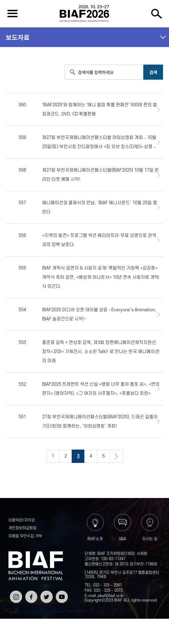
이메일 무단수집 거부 (25, 536)
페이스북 (31, 596)
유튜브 (61, 593)
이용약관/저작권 (22, 520)
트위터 (46, 593)
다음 (116, 456)
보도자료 (18, 37)
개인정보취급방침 (22, 528)
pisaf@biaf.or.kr (111, 596)
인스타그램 (15, 596)
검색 (157, 14)
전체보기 (12, 14)
